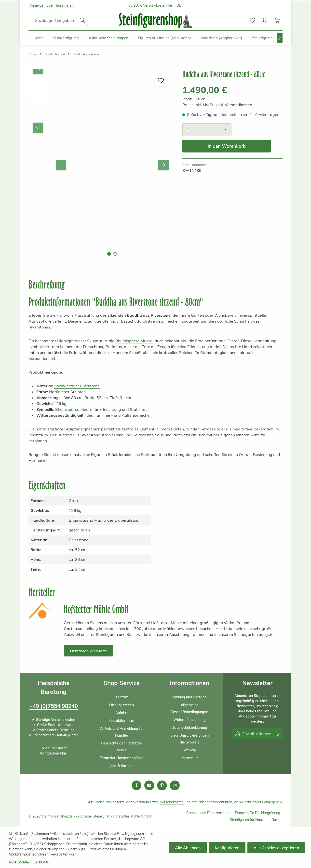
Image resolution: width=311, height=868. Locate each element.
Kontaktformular (53, 753)
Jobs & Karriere (122, 766)
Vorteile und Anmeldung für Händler (122, 732)
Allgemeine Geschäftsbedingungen (189, 708)
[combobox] (55, 20)
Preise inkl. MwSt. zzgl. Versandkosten (217, 105)
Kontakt (122, 697)
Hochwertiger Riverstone (77, 386)
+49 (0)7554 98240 (54, 706)
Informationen (189, 683)
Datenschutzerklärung (189, 728)
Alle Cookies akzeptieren (276, 848)
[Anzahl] (207, 130)
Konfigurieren (227, 848)
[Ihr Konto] (265, 20)
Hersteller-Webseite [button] (88, 651)
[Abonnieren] (278, 734)
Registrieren (64, 5)
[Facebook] (136, 785)
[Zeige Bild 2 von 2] (115, 254)
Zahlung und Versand (189, 697)
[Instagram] (175, 785)
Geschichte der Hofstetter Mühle (122, 747)
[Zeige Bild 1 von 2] (109, 254)
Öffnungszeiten (122, 705)
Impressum (189, 758)
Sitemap (189, 750)
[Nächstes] (280, 38)
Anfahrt (122, 713)
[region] (101, 165)
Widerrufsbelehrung (189, 720)
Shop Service (122, 683)
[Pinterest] (162, 785)
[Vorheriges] (61, 165)
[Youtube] (149, 785)
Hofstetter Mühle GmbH (132, 816)
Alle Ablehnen (188, 848)
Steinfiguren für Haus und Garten (256, 820)
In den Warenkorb (227, 146)
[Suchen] (83, 20)
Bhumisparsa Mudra (134, 341)
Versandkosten (172, 802)
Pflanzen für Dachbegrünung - (259, 813)
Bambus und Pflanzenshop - (209, 813)
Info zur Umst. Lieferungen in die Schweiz (189, 739)
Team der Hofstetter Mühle (122, 758)
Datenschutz (19, 861)
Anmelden (37, 5)
